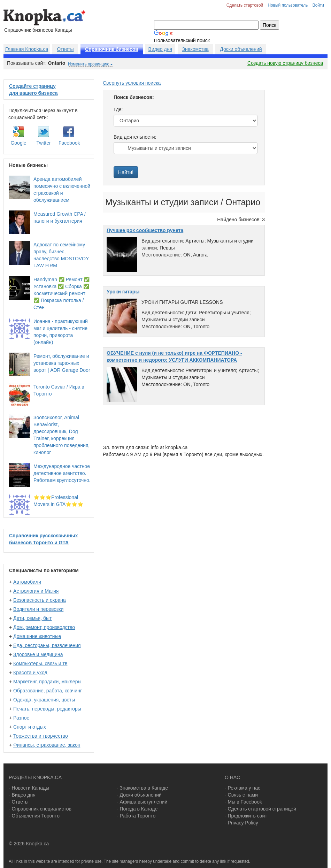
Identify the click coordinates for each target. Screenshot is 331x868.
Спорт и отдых (30, 727)
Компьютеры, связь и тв (40, 663)
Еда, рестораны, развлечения (47, 645)
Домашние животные (37, 636)
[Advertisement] (300, 184)
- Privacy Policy (241, 823)
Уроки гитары (123, 292)
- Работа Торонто (136, 816)
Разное (21, 718)
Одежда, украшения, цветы (44, 700)
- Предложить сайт (246, 816)
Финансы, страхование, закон (47, 745)
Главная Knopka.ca (27, 49)
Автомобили (27, 582)
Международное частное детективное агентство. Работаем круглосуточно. (62, 473)
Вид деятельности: (135, 137)
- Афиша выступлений (142, 802)
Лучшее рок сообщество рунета (145, 230)
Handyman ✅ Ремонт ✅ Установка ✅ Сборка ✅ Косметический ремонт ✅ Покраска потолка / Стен (61, 293)
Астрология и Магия (36, 591)
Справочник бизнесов (112, 49)
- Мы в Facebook (243, 802)
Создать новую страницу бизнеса (285, 63)
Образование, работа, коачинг (48, 691)
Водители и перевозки (38, 609)
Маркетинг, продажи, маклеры (47, 682)
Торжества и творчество (41, 736)
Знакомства (195, 49)
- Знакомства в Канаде (142, 788)
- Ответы (19, 802)
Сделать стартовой (245, 5)
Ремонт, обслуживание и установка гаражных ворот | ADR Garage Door (62, 363)
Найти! (126, 172)
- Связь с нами (241, 795)
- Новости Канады (29, 788)
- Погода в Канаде (137, 809)
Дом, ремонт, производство (44, 627)
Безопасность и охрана (40, 600)
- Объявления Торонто (34, 816)
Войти (318, 5)
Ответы (65, 49)
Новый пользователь (288, 5)
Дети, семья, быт (32, 618)
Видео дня (160, 49)
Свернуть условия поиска (132, 83)
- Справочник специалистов (40, 809)
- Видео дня (22, 795)
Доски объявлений (241, 49)
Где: (118, 109)
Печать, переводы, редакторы (47, 709)
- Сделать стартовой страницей (260, 809)
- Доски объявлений (139, 795)
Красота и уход (30, 673)
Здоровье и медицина (38, 654)
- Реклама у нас (243, 788)
